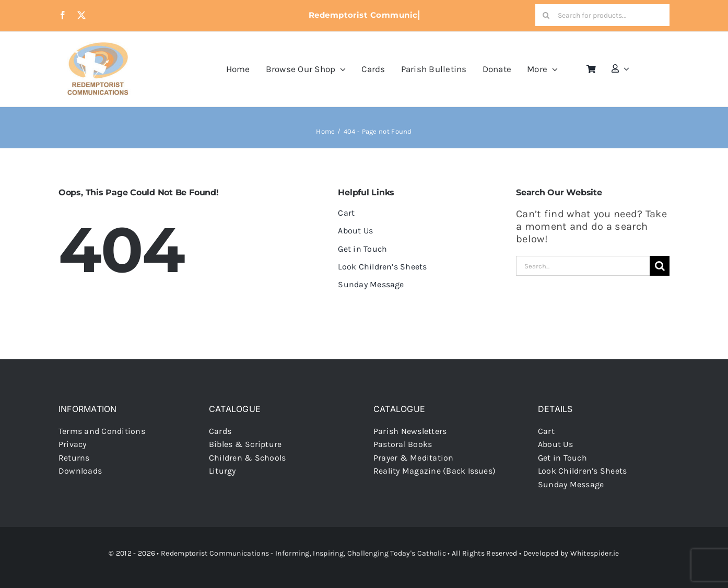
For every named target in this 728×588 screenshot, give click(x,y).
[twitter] (81, 15)
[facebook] (63, 15)
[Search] (546, 15)
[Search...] (583, 266)
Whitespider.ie (595, 553)
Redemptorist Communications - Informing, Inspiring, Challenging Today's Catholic (303, 553)
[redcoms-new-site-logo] (98, 47)
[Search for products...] (602, 15)
